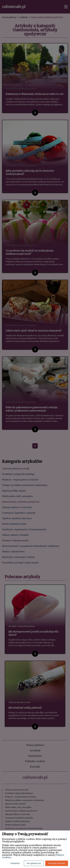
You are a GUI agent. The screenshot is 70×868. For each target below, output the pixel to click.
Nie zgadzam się (34, 863)
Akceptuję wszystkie (57, 863)
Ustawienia (15, 863)
